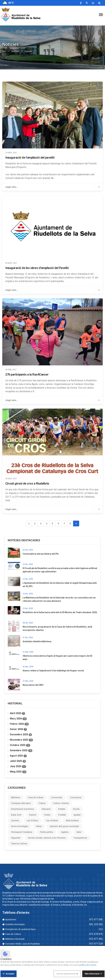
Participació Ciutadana (22, 832)
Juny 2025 (18, 766)
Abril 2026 (17, 713)
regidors (65, 832)
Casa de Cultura (36, 797)
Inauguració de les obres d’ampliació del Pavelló (37, 268)
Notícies (15, 51)
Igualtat (77, 815)
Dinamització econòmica (22, 809)
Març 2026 (18, 719)
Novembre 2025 (21, 740)
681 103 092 (96, 924)
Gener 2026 (18, 729)
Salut (79, 832)
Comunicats (57, 797)
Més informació (92, 974)
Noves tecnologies (20, 826)
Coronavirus (76, 797)
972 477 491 (96, 939)
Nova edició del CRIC (33, 685)
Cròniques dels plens (21, 803)
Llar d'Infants (52, 821)
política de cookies (88, 965)
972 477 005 (96, 919)
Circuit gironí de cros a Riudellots (27, 483)
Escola (76, 809)
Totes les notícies (19, 844)
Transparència (80, 838)
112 (101, 929)
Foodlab (62, 815)
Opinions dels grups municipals (64, 826)
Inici (4, 51)
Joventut (15, 821)
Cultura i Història (61, 803)
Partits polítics (47, 832)
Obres (39, 826)
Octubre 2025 (20, 745)
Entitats (62, 809)
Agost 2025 (18, 756)
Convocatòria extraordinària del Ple (41, 554)
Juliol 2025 (18, 761)
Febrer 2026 (19, 724)
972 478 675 (96, 934)
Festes (47, 815)
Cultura (42, 803)
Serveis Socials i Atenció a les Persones (47, 838)
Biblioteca (16, 797)
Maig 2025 (18, 772)
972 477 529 (96, 944)
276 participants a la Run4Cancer (27, 374)
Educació (46, 809)
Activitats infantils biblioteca (37, 641)
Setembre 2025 (21, 750)
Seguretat (16, 838)
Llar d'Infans (33, 821)
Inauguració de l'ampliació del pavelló (30, 158)
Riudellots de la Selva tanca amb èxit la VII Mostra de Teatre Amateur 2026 (60, 612)
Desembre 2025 (21, 735)
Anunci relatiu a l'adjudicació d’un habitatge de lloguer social (53, 671)
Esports (33, 815)
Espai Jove (16, 815)
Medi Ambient (72, 821)
